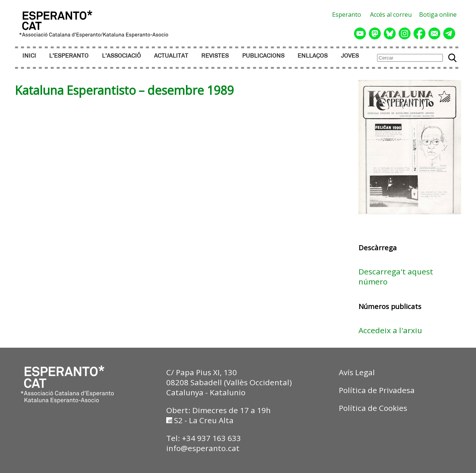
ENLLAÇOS (313, 56)
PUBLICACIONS (263, 56)
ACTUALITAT (171, 56)
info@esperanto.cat (203, 448)
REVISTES (215, 56)
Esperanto (347, 15)
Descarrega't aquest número (396, 276)
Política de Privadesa (377, 390)
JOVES (350, 56)
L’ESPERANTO (69, 56)
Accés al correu (391, 15)
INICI (29, 56)
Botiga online (438, 15)
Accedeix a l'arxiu (390, 330)
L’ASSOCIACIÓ (121, 56)
